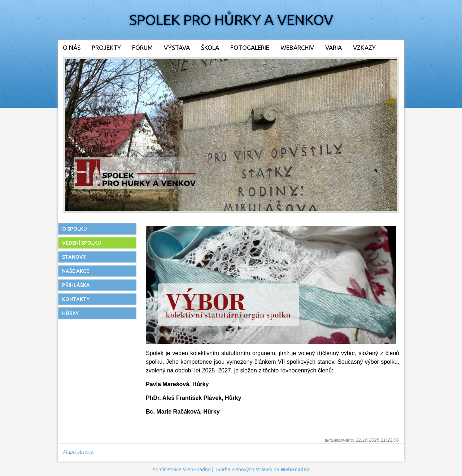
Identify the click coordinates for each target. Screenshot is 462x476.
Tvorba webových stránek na (262, 470)
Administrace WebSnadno (182, 470)
